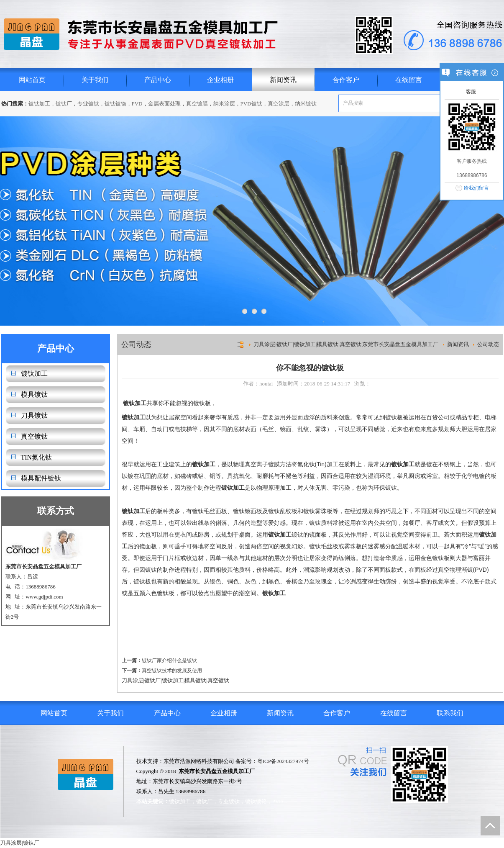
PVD (137, 104)
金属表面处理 (164, 104)
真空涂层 (279, 104)
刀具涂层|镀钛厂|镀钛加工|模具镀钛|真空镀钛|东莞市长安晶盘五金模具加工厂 (346, 344)
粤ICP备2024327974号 (283, 761)
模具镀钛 (34, 394)
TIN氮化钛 (37, 457)
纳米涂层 (224, 104)
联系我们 (450, 713)
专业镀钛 (88, 104)
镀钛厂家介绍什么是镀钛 (169, 660)
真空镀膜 (197, 104)
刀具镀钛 (34, 415)
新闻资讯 (283, 80)
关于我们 (95, 80)
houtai (266, 384)
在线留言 (409, 80)
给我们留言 (476, 188)
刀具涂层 (133, 680)
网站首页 (32, 80)
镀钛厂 (64, 104)
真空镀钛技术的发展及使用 (172, 671)
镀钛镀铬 (115, 104)
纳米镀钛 (306, 104)
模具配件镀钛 (41, 478)
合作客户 (346, 80)
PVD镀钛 (251, 104)
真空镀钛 (34, 436)
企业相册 (220, 80)
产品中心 (158, 80)
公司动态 (488, 344)
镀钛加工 (39, 104)
